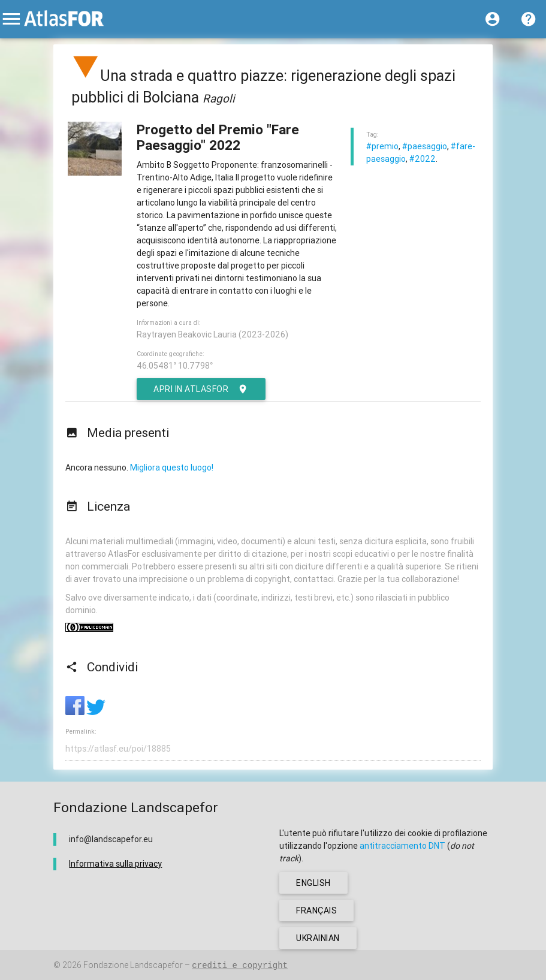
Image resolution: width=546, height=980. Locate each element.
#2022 (423, 159)
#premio (382, 146)
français (316, 910)
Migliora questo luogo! (172, 468)
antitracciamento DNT (402, 846)
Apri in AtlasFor (201, 389)
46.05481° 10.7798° (175, 366)
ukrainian (318, 938)
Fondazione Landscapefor (133, 965)
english (313, 883)
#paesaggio (425, 146)
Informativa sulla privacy (115, 864)
